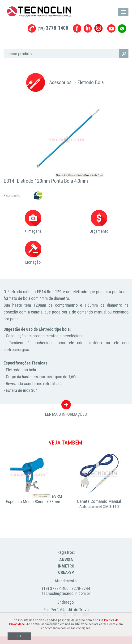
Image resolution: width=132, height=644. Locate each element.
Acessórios (60, 82)
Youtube (111, 28)
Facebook (77, 28)
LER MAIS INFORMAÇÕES (66, 406)
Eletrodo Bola (90, 82)
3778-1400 (53, 28)
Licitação (33, 253)
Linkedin (88, 28)
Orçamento (99, 222)
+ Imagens (33, 222)
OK (19, 636)
